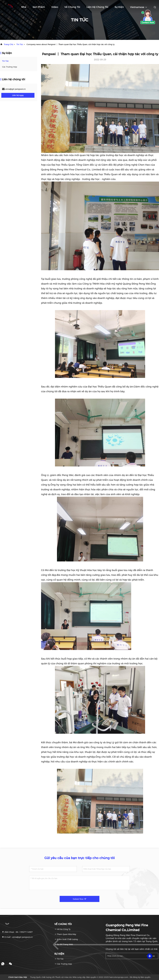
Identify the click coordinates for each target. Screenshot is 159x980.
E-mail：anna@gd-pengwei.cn (17, 937)
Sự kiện (119, 7)
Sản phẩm (39, 7)
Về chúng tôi (72, 7)
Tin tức (20, 44)
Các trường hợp (10, 67)
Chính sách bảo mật (18, 977)
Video (55, 7)
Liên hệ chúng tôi (97, 7)
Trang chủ (9, 44)
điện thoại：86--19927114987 (17, 932)
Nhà (24, 7)
